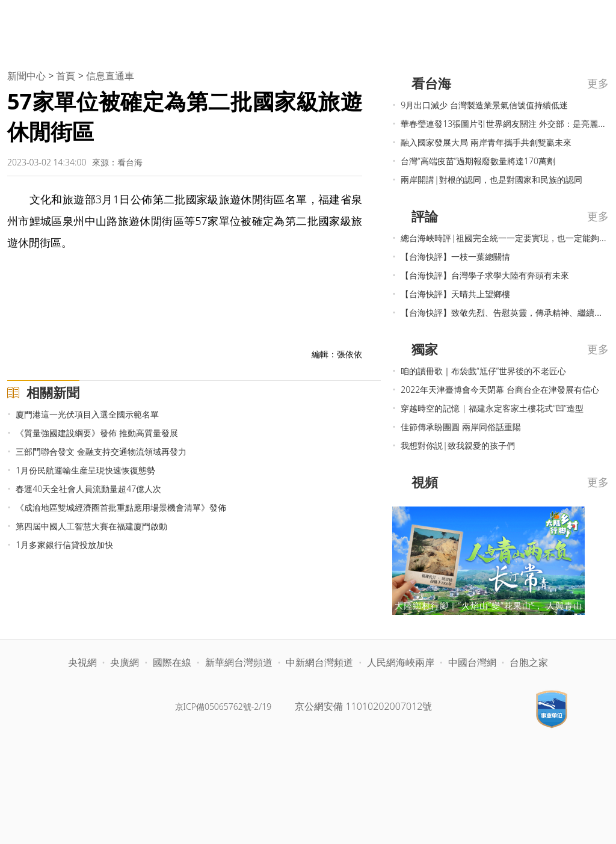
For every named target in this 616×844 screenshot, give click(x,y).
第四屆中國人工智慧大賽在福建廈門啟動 (91, 526)
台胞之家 (529, 662)
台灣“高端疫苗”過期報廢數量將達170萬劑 (478, 161)
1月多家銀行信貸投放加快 (64, 545)
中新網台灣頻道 (319, 662)
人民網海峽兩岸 (401, 662)
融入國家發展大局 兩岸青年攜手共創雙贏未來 (486, 142)
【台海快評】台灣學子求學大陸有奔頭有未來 (485, 275)
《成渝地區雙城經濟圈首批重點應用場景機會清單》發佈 (121, 507)
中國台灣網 (472, 662)
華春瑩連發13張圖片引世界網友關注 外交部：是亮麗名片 (508, 124)
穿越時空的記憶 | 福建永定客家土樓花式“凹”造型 (492, 408)
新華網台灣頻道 (239, 662)
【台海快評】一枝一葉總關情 (455, 257)
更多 (598, 83)
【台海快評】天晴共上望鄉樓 (455, 294)
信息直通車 (110, 76)
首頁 (66, 76)
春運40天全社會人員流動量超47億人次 (88, 489)
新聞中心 (26, 76)
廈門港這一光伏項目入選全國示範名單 (87, 414)
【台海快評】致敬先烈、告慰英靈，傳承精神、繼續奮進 (506, 313)
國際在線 (172, 662)
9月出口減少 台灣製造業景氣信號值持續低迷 (484, 105)
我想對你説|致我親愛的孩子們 (458, 445)
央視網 (82, 662)
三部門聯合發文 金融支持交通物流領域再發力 (101, 451)
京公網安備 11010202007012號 (363, 706)
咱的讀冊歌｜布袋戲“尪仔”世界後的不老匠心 (483, 371)
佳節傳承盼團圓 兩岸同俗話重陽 (461, 427)
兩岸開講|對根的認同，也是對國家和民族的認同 (491, 180)
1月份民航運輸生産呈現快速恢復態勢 (85, 470)
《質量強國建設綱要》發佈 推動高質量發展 (97, 433)
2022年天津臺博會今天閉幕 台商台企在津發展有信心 (500, 390)
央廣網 (125, 662)
